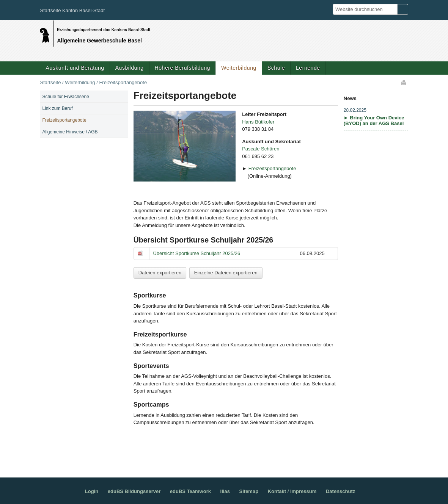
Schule (276, 68)
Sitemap (249, 491)
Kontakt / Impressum (292, 491)
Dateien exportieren (160, 273)
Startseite (50, 82)
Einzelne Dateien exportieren (226, 273)
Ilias (225, 491)
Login (92, 491)
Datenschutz (340, 491)
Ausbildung (130, 68)
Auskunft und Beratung (75, 68)
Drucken (404, 83)
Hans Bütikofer (258, 122)
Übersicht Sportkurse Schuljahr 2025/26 (196, 253)
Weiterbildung (239, 68)
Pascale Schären (261, 149)
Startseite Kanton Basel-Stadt (72, 10)
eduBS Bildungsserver (134, 491)
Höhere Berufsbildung (183, 68)
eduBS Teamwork (190, 491)
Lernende (308, 68)
